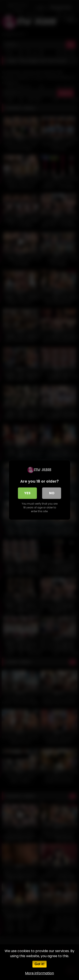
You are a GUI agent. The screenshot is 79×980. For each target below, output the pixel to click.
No (52, 493)
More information (39, 973)
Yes (27, 493)
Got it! (39, 964)
